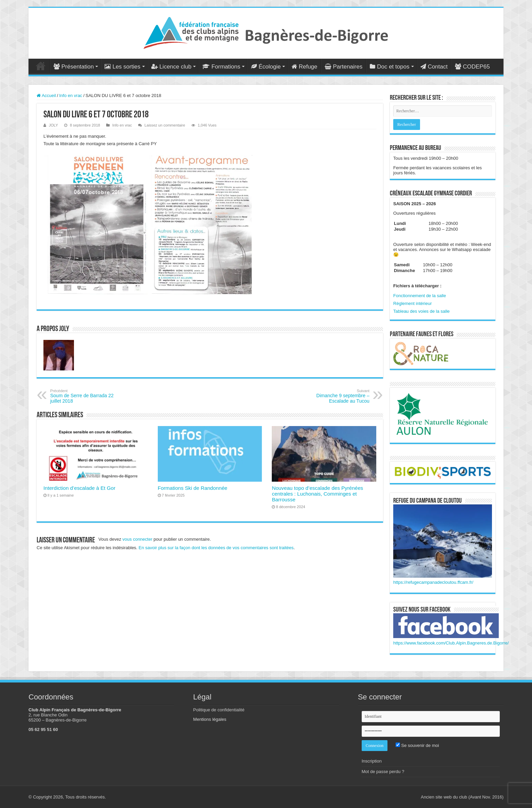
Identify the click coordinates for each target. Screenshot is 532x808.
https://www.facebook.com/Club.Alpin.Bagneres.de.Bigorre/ (451, 643)
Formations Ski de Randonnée (193, 488)
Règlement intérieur (412, 303)
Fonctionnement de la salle (420, 296)
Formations (221, 67)
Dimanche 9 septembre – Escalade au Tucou (335, 396)
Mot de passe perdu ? (383, 772)
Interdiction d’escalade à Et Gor (79, 488)
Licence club (172, 67)
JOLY (53, 125)
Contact (434, 67)
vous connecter (137, 539)
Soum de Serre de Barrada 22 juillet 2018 (85, 396)
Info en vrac (71, 95)
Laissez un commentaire (165, 125)
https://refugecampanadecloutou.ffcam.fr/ (433, 582)
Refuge (304, 67)
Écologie (266, 67)
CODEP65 (472, 67)
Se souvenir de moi (417, 745)
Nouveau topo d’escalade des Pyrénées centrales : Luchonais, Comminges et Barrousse (317, 494)
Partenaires (344, 67)
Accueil (41, 66)
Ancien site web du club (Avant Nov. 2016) (462, 797)
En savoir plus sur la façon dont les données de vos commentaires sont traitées (216, 548)
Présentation (74, 67)
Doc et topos (389, 67)
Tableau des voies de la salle (421, 311)
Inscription (372, 761)
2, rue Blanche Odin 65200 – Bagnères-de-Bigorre (58, 717)
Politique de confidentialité (219, 710)
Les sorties (122, 67)
